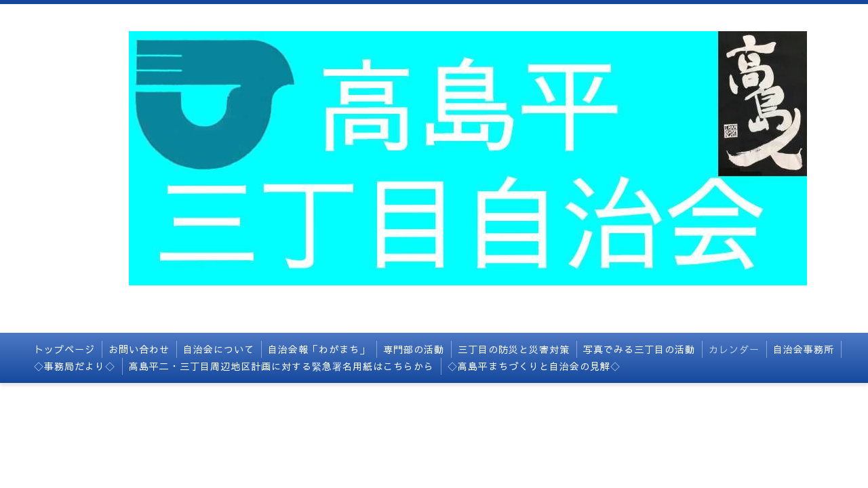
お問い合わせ (139, 349)
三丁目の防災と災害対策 (514, 349)
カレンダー (734, 349)
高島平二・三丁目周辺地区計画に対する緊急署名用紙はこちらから (281, 366)
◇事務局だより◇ (75, 366)
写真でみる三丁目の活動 (639, 349)
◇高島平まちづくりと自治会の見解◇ (534, 366)
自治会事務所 (804, 349)
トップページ (64, 349)
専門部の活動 (414, 349)
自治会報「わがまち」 (319, 349)
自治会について (219, 349)
